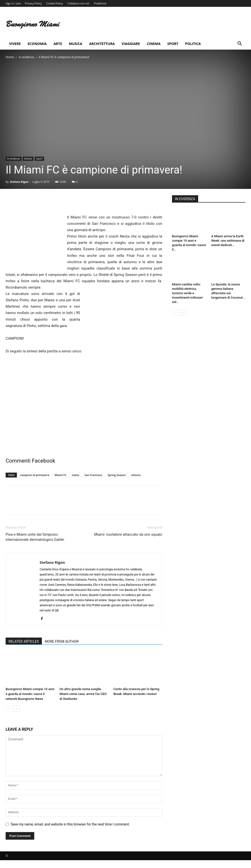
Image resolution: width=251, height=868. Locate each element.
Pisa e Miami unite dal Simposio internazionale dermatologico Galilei (35, 537)
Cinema (154, 44)
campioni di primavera (35, 475)
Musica (76, 44)
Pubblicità (100, 3)
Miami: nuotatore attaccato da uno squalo (128, 534)
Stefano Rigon (19, 182)
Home (10, 57)
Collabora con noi (79, 3)
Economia (37, 44)
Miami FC (61, 475)
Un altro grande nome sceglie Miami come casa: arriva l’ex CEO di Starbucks (83, 694)
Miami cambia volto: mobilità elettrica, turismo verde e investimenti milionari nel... (187, 293)
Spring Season (117, 475)
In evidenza (26, 57)
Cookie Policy (54, 3)
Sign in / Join (13, 3)
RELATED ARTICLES (24, 641)
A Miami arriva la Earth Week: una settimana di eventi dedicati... (228, 241)
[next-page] (17, 709)
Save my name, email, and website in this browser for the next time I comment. (70, 824)
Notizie (28, 159)
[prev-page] (9, 709)
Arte (58, 44)
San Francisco (93, 475)
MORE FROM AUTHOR (62, 641)
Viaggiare (131, 44)
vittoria (136, 475)
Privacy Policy (33, 3)
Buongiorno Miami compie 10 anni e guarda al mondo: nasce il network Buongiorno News (30, 694)
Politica (193, 44)
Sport (173, 44)
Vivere (15, 44)
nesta (75, 475)
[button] (240, 44)
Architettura (102, 44)
